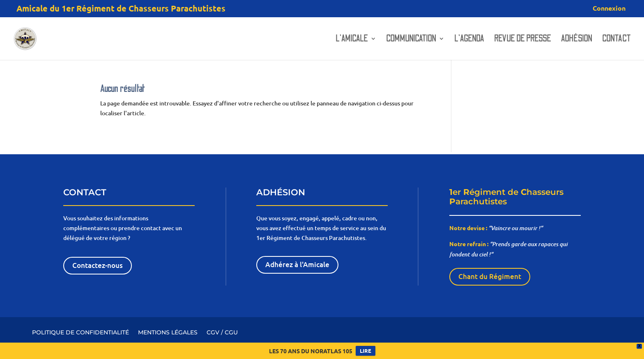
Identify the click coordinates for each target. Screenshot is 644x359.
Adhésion (577, 40)
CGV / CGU (222, 332)
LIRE (366, 351)
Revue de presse (523, 40)
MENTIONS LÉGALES (168, 332)
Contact (616, 40)
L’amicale (352, 40)
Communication (411, 40)
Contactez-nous (98, 265)
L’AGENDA (469, 40)
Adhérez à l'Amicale (297, 264)
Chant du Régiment (490, 276)
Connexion (609, 9)
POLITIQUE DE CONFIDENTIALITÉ (80, 332)
